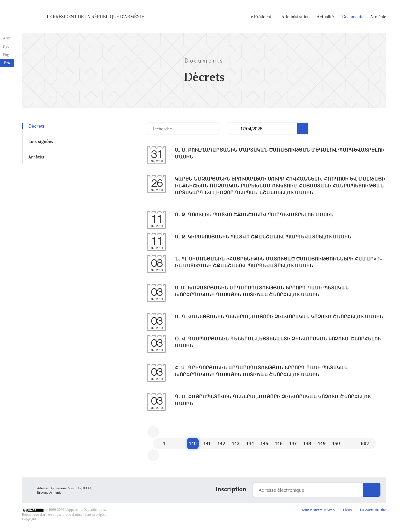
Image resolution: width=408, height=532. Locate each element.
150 (336, 443)
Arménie (378, 17)
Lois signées (41, 141)
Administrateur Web (318, 510)
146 (279, 443)
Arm (7, 38)
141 (207, 443)
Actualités (326, 17)
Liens (347, 510)
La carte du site (373, 510)
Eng (6, 54)
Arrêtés (36, 157)
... (235, 129)
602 (365, 443)
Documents (353, 17)
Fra (7, 63)
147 (293, 443)
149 (322, 443)
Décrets (37, 126)
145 (265, 443)
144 (250, 443)
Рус (6, 46)
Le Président (260, 17)
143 (236, 443)
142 (221, 443)
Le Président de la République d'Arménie (95, 17)
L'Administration (294, 17)
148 (307, 443)
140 (193, 443)
